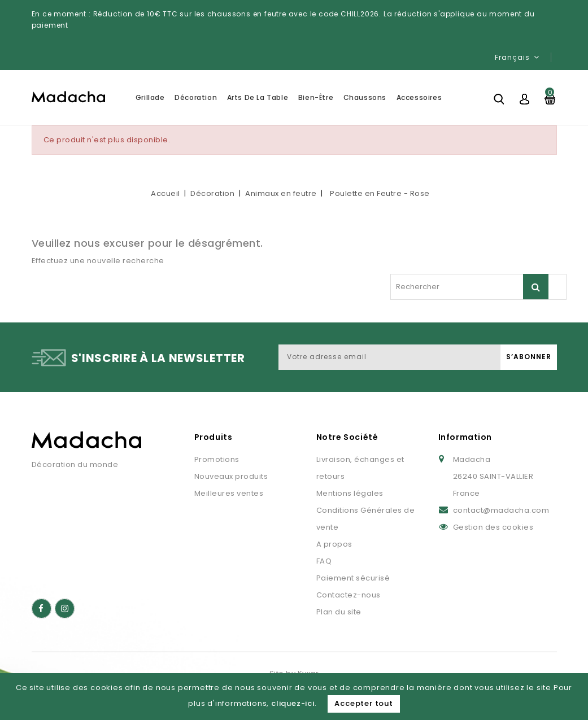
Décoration (196, 97)
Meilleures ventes (229, 493)
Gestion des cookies (493, 527)
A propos (334, 544)
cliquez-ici (293, 703)
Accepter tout (363, 703)
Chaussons (365, 97)
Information (465, 437)
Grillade (150, 97)
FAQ (324, 561)
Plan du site (339, 612)
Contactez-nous (349, 595)
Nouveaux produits (231, 476)
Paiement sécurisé (353, 578)
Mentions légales (350, 493)
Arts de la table (258, 97)
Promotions (217, 459)
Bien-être (316, 97)
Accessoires (419, 97)
